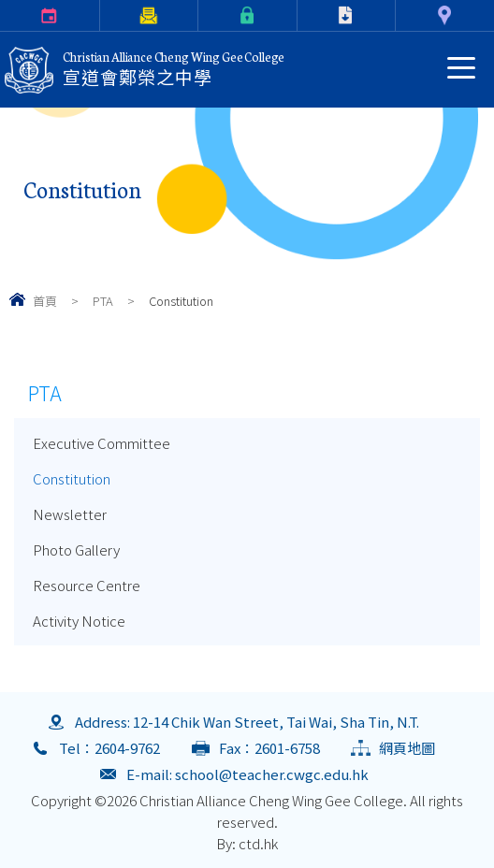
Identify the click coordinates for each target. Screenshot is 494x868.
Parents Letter (103, 15)
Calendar (3, 15)
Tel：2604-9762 (109, 748)
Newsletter (70, 514)
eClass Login (202, 15)
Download (301, 15)
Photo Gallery (76, 550)
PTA (103, 301)
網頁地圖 (407, 748)
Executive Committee (102, 443)
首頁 (45, 301)
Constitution (72, 478)
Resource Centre (87, 585)
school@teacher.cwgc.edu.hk (272, 774)
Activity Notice (79, 621)
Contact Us (399, 15)
